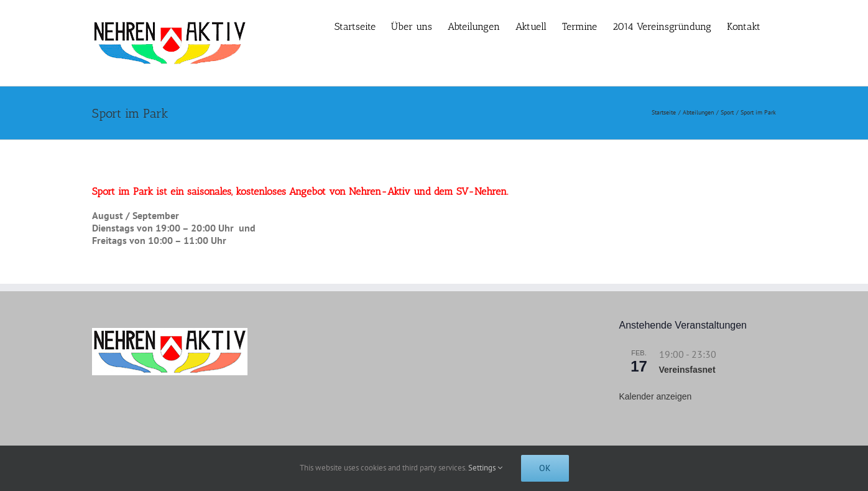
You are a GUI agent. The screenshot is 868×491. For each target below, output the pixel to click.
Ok (545, 468)
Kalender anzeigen (656, 396)
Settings (485, 468)
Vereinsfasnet (687, 370)
